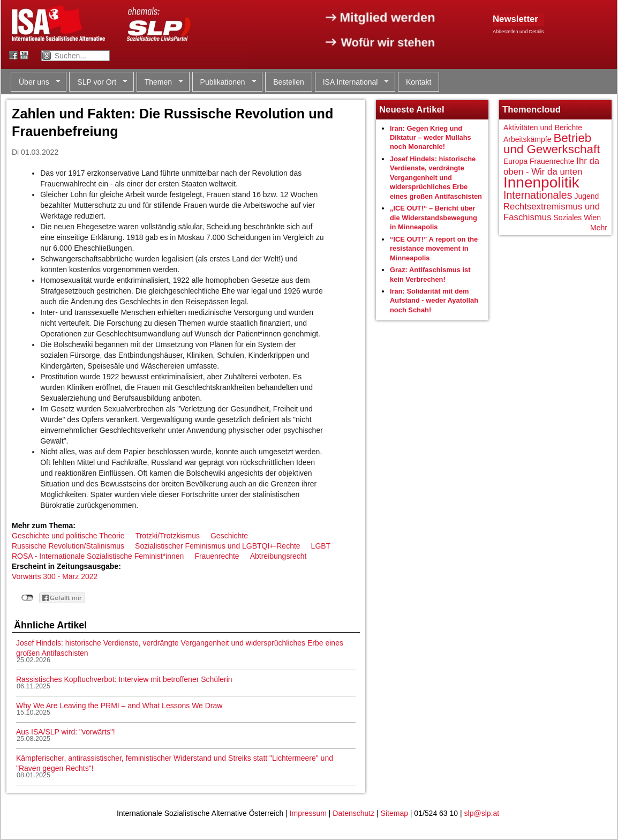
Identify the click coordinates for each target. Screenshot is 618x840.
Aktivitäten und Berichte (543, 127)
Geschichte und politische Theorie (68, 536)
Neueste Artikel (412, 110)
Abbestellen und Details (518, 32)
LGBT (321, 546)
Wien (592, 217)
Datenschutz (353, 813)
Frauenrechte (217, 556)
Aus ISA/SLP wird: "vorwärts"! (66, 732)
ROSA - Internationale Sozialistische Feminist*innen (98, 556)
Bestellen (289, 82)
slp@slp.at (482, 813)
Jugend (586, 196)
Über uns (36, 82)
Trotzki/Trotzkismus (168, 536)
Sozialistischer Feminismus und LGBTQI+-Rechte (218, 546)
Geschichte (229, 536)
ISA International (352, 82)
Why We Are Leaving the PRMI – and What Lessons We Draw (119, 706)
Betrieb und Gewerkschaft (552, 144)
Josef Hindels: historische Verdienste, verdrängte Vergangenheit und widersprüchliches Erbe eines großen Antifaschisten (436, 178)
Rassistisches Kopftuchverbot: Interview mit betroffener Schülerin (124, 679)
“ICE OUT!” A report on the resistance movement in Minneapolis (434, 249)
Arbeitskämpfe (527, 139)
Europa (515, 161)
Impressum (308, 813)
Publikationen (224, 82)
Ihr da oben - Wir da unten (551, 166)
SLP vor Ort (98, 82)
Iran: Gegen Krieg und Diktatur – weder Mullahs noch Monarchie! (431, 138)
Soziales (567, 217)
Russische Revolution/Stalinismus (68, 546)
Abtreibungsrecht (278, 556)
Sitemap (394, 813)
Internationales (538, 195)
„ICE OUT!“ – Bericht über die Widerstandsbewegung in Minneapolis (434, 217)
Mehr (599, 228)
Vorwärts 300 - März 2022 (55, 576)
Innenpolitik (541, 182)
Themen (160, 82)
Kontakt (419, 82)
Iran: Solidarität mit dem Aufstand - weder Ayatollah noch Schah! (434, 301)
